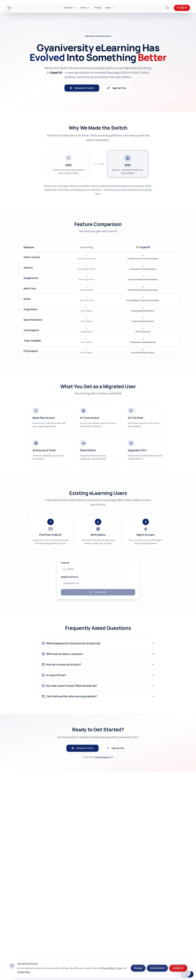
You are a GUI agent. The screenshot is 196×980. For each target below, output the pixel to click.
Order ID (65, 563)
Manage (138, 968)
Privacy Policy (108, 968)
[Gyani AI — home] (9, 8)
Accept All (178, 968)
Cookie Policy (24, 972)
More (110, 8)
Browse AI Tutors (82, 88)
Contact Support (104, 757)
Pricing (98, 8)
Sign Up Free (117, 88)
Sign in (182, 8)
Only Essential (157, 968)
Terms (119, 968)
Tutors (85, 8)
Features (69, 8)
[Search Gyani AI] (168, 8)
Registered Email (70, 577)
